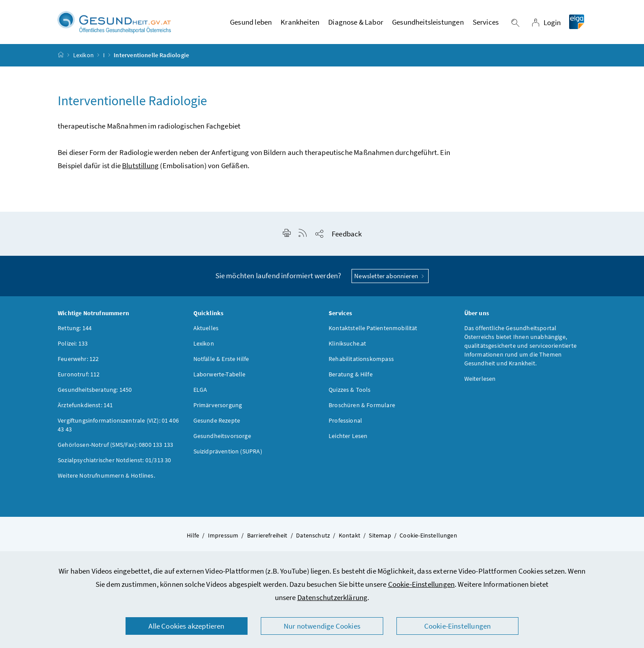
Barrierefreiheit (267, 539)
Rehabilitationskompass (361, 363)
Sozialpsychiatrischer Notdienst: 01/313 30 (114, 464)
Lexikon (83, 59)
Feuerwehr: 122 (78, 363)
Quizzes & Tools (350, 394)
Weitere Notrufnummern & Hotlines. (106, 479)
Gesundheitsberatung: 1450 (95, 394)
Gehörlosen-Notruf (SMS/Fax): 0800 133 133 (115, 449)
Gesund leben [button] (251, 24)
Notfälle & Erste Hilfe (221, 363)
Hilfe (193, 539)
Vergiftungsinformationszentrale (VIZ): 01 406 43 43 (118, 429)
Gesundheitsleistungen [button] (428, 24)
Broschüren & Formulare (362, 409)
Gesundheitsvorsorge (222, 440)
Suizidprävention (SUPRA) (228, 455)
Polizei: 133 (73, 347)
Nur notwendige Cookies (322, 626)
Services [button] (486, 24)
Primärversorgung (218, 409)
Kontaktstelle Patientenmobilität (373, 332)
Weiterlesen (480, 383)
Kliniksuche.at (347, 347)
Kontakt (350, 539)
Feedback (347, 238)
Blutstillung (140, 169)
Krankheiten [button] (300, 24)
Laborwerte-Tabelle (220, 378)
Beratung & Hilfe (351, 378)
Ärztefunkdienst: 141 (85, 409)
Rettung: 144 (75, 332)
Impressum (223, 539)
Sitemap (380, 539)
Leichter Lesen (348, 440)
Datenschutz (313, 539)
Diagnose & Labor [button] (356, 24)
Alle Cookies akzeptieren (186, 626)
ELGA (200, 394)
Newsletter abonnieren (390, 280)
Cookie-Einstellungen (422, 584)
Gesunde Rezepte (217, 424)
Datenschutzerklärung (333, 597)
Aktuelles (206, 332)
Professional (345, 424)
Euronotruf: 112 (79, 378)
